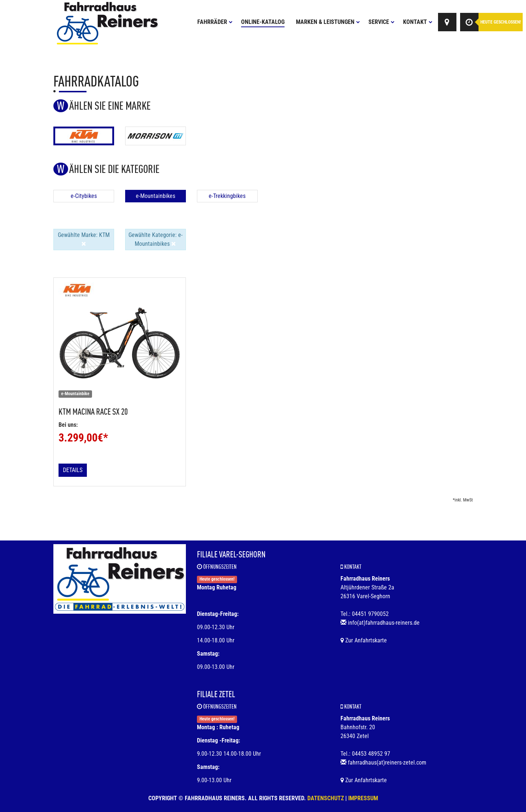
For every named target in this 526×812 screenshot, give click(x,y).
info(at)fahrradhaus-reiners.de (384, 623)
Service (382, 22)
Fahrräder (215, 22)
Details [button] (73, 470)
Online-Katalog (263, 22)
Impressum (363, 798)
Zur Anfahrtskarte (364, 640)
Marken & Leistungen (328, 22)
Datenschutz (326, 798)
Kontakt (418, 22)
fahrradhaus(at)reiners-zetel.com (387, 763)
